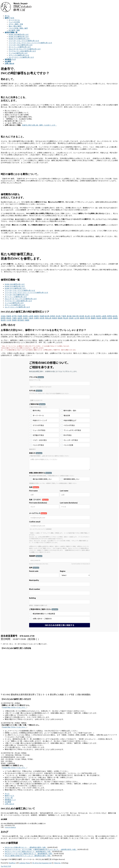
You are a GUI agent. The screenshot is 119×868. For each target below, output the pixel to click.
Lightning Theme (25, 863)
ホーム (7, 794)
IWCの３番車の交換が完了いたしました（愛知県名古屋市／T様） (28, 856)
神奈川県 (75, 316)
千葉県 (64, 316)
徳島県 (82, 318)
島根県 (60, 318)
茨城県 (42, 316)
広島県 (71, 318)
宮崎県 (14, 320)
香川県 (88, 318)
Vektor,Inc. (57, 863)
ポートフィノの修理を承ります (20, 47)
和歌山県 (48, 318)
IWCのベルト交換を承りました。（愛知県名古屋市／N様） (26, 847)
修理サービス (9, 796)
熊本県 (3, 320)
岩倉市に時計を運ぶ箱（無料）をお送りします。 (40, 125)
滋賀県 (20, 318)
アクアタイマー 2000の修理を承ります (22, 51)
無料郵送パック (10, 800)
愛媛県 (93, 318)
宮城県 (20, 316)
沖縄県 (27, 320)
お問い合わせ (9, 804)
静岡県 (3, 318)
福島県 (36, 316)
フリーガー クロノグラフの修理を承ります (24, 41)
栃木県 (47, 316)
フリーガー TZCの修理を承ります (21, 45)
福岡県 (104, 318)
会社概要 (8, 802)
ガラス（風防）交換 (16, 24)
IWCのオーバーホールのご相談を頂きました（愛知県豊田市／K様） (29, 854)
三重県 (14, 318)
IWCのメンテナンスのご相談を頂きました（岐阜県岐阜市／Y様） (28, 852)
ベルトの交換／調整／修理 (18, 28)
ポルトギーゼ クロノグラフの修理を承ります (25, 49)
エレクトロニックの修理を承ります (21, 57)
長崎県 (115, 318)
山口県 (77, 318)
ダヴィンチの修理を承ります (19, 55)
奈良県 (42, 318)
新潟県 (82, 316)
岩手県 (14, 316)
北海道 (3, 316)
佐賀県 (110, 318)
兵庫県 (36, 318)
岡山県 (66, 318)
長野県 (109, 316)
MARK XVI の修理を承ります (19, 39)
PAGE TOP (7, 866)
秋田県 (25, 316)
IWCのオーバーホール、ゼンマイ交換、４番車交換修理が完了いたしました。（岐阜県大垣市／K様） (41, 849)
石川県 (93, 316)
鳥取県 (55, 318)
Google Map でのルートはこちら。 (14, 707)
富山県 (87, 316)
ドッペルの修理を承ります (18, 53)
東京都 (69, 316)
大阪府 (31, 318)
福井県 (98, 316)
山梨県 (104, 316)
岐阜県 (115, 316)
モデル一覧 (9, 798)
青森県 (9, 316)
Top (2, 866)
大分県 (9, 320)
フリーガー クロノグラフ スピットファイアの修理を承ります (30, 43)
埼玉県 (58, 316)
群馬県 (53, 316)
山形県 (31, 316)
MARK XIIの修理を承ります (19, 35)
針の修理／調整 (14, 30)
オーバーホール (14, 20)
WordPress (12, 863)
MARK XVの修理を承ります (19, 37)
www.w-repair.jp (10, 827)
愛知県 (9, 318)
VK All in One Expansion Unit (42, 863)
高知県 (99, 318)
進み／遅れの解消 (15, 26)
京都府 (25, 318)
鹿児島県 (21, 320)
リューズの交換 (14, 22)
